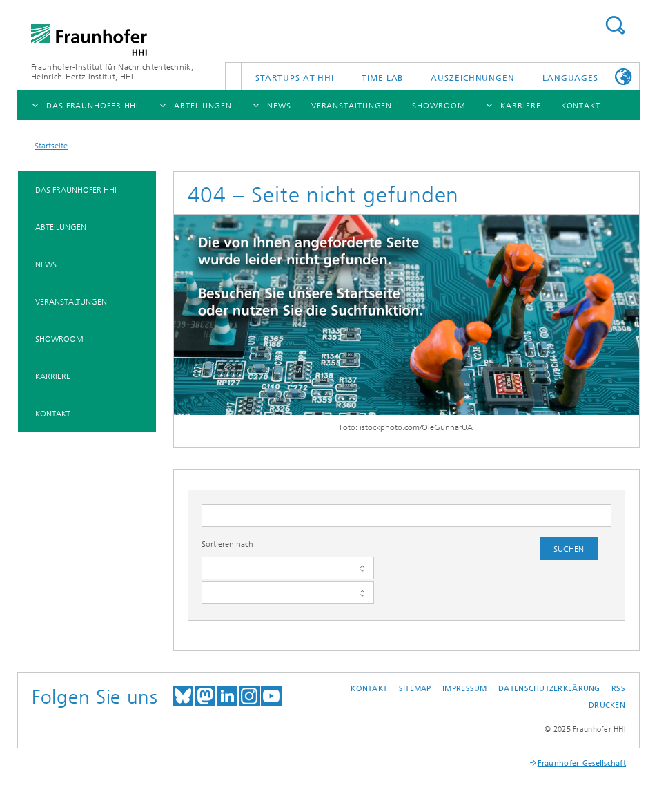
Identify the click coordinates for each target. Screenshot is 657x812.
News (46, 264)
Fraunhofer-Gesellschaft (582, 763)
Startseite (51, 146)
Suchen (615, 25)
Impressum (464, 689)
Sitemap (415, 689)
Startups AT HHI (295, 78)
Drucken (607, 705)
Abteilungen (61, 227)
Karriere (53, 376)
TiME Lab (382, 78)
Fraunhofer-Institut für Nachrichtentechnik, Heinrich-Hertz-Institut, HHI (112, 72)
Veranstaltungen (71, 302)
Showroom (59, 339)
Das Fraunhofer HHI (76, 190)
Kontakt (53, 414)
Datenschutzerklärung (549, 689)
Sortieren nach (227, 544)
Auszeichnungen (473, 78)
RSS (618, 689)
